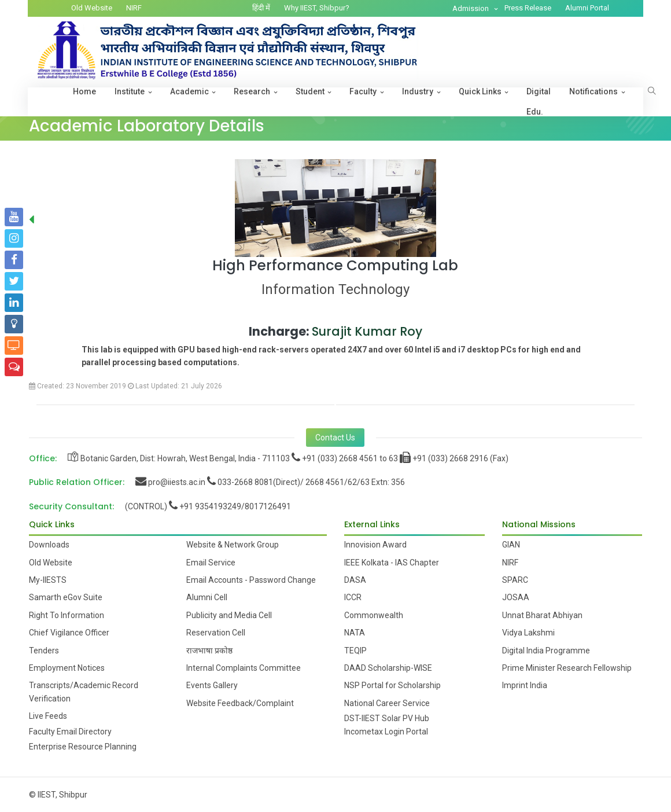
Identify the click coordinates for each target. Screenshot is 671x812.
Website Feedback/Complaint (240, 703)
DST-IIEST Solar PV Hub (387, 718)
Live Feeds (48, 716)
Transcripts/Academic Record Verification (84, 692)
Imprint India (525, 685)
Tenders (44, 651)
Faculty (363, 91)
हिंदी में (261, 8)
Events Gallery (212, 685)
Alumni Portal (587, 8)
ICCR (353, 597)
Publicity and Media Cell (229, 615)
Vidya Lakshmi (528, 633)
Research (252, 91)
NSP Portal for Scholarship (392, 685)
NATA (355, 633)
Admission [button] (471, 8)
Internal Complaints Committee (244, 668)
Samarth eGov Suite (66, 597)
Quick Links (480, 91)
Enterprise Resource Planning (83, 747)
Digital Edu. (539, 102)
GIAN (511, 545)
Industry (418, 91)
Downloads (49, 545)
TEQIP (355, 651)
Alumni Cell (207, 597)
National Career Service (387, 703)
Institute (130, 91)
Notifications (593, 91)
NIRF (134, 8)
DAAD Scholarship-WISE (388, 668)
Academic (189, 91)
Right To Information (67, 615)
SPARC (515, 580)
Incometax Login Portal (386, 732)
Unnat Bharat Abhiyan (542, 615)
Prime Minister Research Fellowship (567, 668)
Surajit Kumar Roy (367, 331)
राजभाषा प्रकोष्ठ (209, 651)
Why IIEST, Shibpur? (317, 8)
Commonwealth (374, 615)
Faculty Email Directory (70, 732)
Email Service (211, 563)
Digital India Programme (546, 651)
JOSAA (516, 597)
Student (310, 91)
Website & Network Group (233, 545)
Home (84, 91)
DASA (355, 580)
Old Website (92, 8)
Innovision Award (375, 545)
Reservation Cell (216, 633)
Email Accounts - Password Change (251, 580)
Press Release (528, 8)
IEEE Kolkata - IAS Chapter (392, 563)
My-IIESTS (48, 580)
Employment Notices (67, 668)
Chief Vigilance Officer (69, 633)
